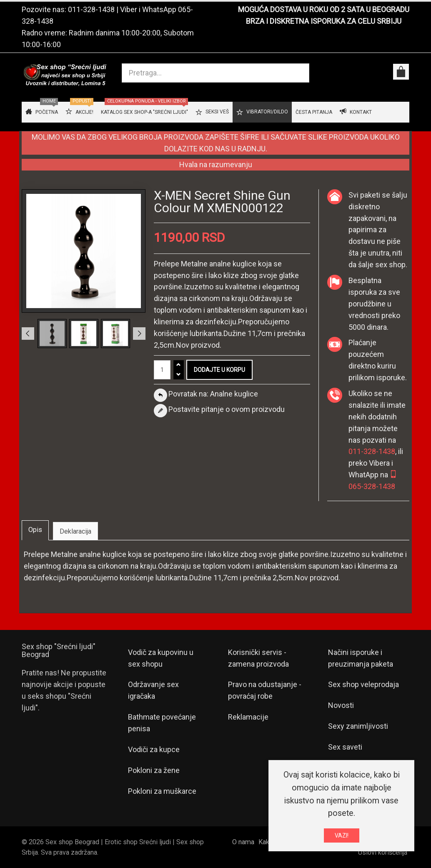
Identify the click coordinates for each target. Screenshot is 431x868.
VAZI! (342, 837)
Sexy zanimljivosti (358, 726)
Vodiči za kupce (154, 749)
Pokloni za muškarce (162, 791)
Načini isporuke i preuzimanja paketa (361, 658)
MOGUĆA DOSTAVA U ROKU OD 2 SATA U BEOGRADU (324, 9)
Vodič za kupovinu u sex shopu (161, 658)
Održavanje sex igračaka (153, 690)
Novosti (341, 705)
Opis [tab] (35, 530)
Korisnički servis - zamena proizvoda (258, 658)
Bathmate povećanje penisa (162, 723)
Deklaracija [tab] (75, 531)
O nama (243, 842)
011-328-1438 (91, 9)
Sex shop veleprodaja (363, 684)
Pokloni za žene (154, 770)
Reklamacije (248, 717)
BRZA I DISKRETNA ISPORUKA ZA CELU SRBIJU (324, 21)
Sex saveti (345, 747)
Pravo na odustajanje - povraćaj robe (265, 690)
